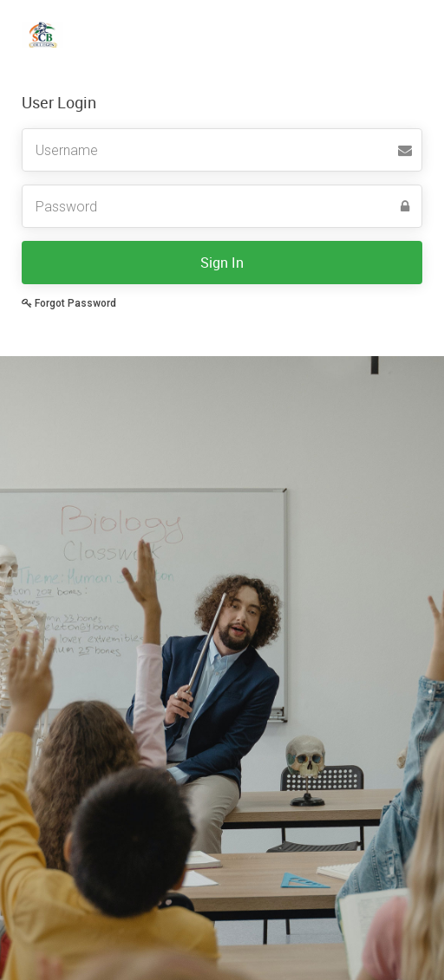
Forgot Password (69, 303)
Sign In (222, 263)
